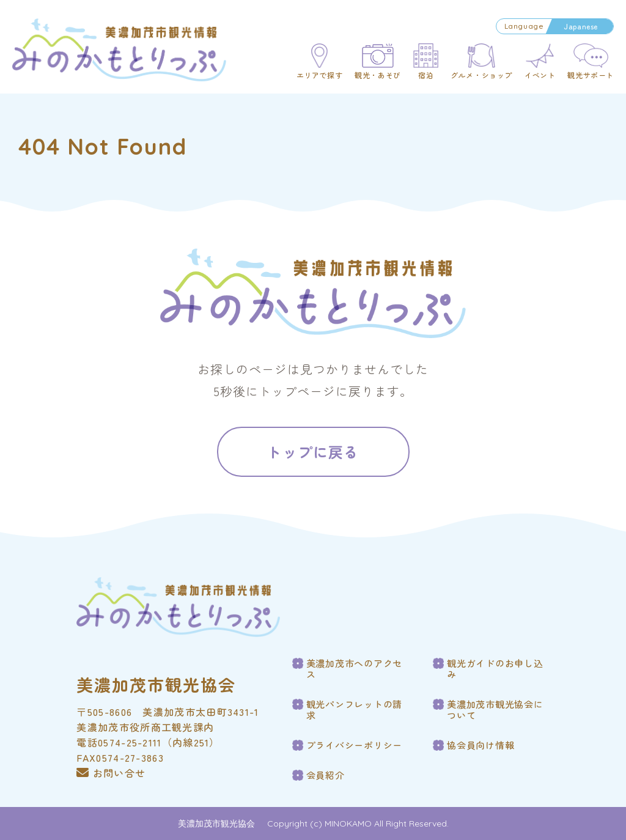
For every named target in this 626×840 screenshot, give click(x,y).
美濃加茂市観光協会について (495, 710)
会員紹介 (326, 775)
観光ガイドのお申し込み (495, 669)
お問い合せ (111, 773)
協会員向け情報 (481, 745)
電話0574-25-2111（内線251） (148, 742)
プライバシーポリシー (355, 745)
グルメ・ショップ (481, 75)
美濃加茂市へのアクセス (355, 669)
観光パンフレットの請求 (355, 710)
